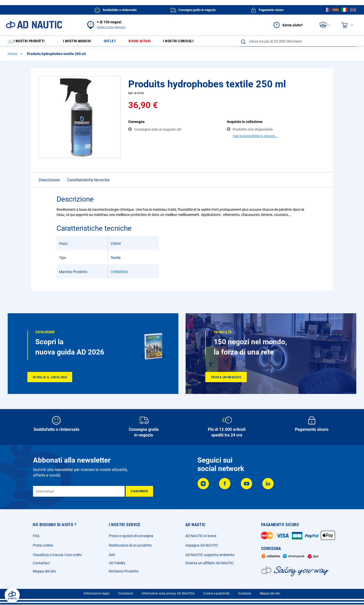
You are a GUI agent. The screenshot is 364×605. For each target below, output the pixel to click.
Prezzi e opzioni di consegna (131, 536)
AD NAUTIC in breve (201, 536)
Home (13, 56)
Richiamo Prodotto (124, 571)
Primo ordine (43, 545)
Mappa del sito (44, 571)
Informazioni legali (97, 593)
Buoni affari (148, 42)
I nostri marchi (80, 42)
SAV (112, 555)
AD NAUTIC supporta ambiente (210, 555)
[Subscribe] (139, 491)
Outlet (115, 42)
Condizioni (126, 593)
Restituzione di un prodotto (130, 545)
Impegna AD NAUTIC (202, 545)
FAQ (36, 536)
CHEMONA (119, 274)
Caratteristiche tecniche (88, 182)
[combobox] (298, 41)
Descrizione (49, 182)
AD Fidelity (117, 563)
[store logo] (34, 25)
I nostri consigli (190, 42)
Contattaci (41, 563)
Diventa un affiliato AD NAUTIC (210, 563)
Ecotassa (245, 593)
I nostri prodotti (29, 42)
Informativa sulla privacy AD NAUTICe (168, 593)
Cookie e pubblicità (216, 593)
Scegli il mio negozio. (111, 27)
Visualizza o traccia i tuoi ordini (57, 555)
